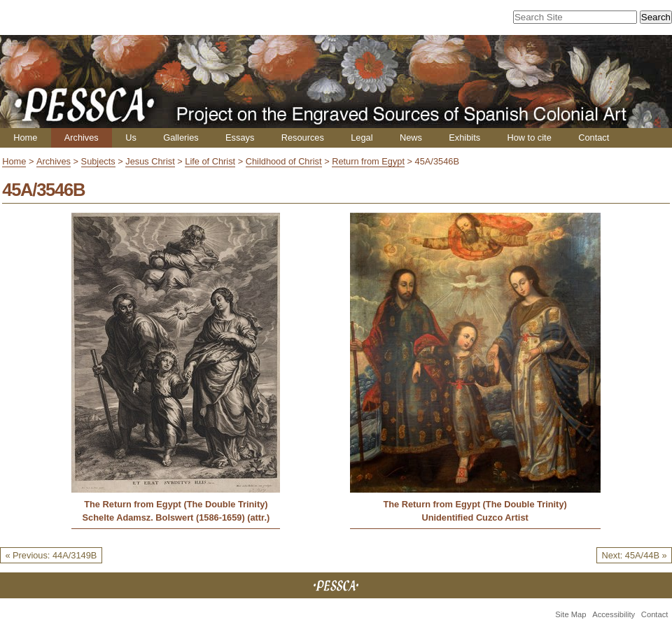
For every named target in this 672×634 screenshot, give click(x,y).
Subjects (98, 161)
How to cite (529, 138)
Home (25, 138)
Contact (594, 138)
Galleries (181, 138)
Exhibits (464, 138)
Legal (362, 138)
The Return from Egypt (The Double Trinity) (176, 504)
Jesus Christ (150, 161)
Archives (82, 138)
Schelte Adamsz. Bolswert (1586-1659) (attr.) (176, 517)
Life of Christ (210, 161)
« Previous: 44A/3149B (51, 555)
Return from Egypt (368, 161)
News (411, 138)
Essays (240, 138)
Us (131, 138)
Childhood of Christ (284, 161)
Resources (303, 138)
